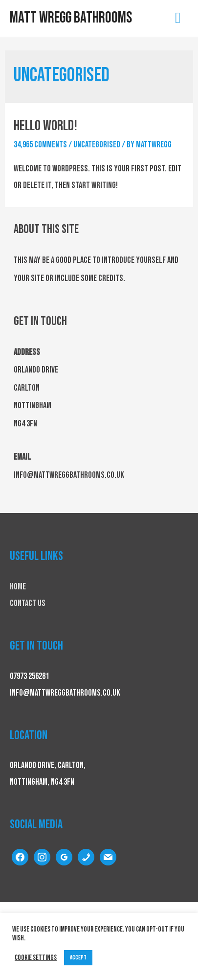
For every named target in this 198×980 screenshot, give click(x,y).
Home (18, 587)
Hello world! (45, 126)
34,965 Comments (40, 145)
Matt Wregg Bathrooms (71, 18)
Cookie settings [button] (36, 958)
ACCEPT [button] (78, 957)
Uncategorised (97, 145)
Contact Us (28, 603)
